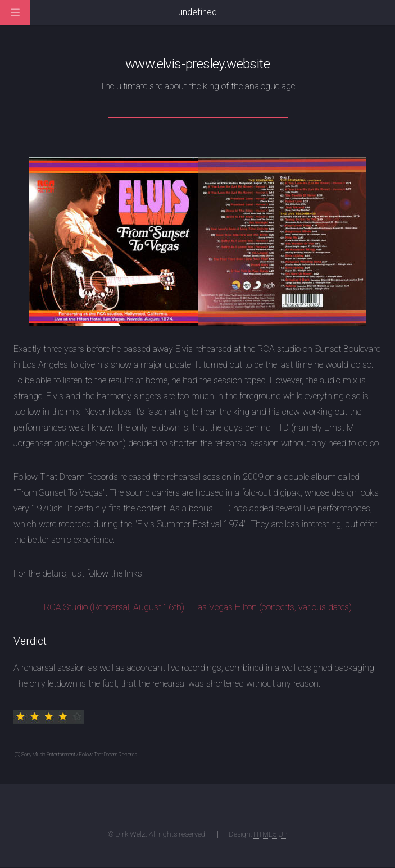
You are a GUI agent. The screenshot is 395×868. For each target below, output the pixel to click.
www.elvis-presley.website (197, 64)
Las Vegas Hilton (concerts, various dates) (273, 607)
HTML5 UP (270, 834)
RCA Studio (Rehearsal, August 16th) (114, 607)
